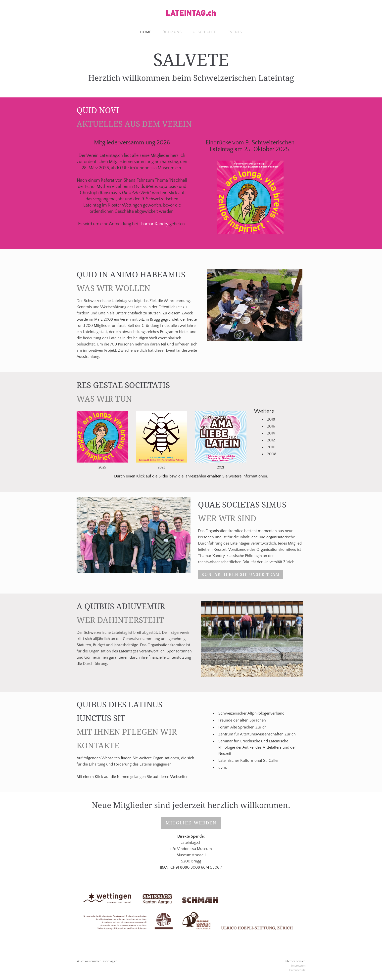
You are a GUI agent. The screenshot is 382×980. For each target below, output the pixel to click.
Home (146, 32)
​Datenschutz (297, 970)
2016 (271, 426)
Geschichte (205, 32)
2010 (271, 447)
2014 (271, 433)
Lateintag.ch (111, 156)
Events (235, 32)
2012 (271, 440)
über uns (172, 32)
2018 (271, 419)
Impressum (298, 966)
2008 (272, 454)
